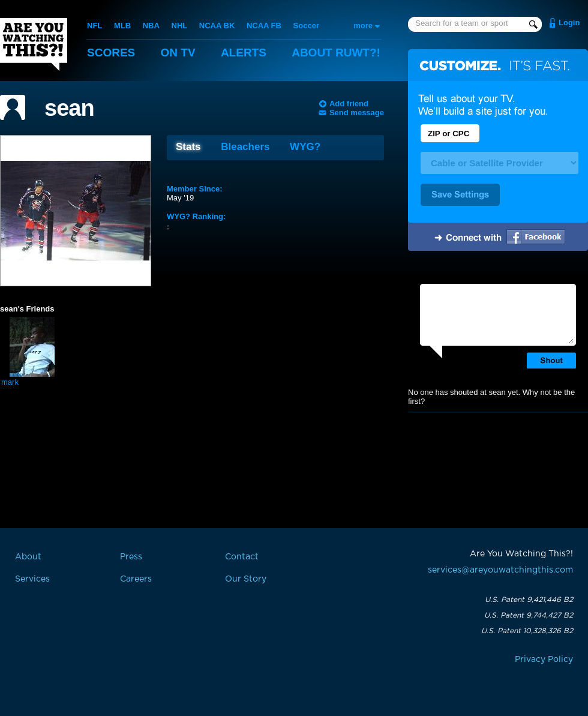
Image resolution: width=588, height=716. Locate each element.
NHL (180, 26)
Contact (242, 557)
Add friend (349, 104)
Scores (111, 53)
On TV (178, 53)
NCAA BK (217, 26)
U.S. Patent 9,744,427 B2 (529, 615)
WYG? (305, 147)
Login (569, 23)
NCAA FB (264, 26)
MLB (122, 26)
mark (10, 382)
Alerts (244, 53)
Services (32, 579)
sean (69, 108)
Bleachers (245, 147)
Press (131, 557)
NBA (151, 26)
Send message (357, 113)
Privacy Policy (544, 660)
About (336, 53)
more (363, 26)
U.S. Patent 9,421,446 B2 (529, 600)
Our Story (246, 579)
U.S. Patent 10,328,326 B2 (527, 631)
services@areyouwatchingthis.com (500, 570)
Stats (188, 147)
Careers (136, 579)
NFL (94, 26)
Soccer (306, 26)
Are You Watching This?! (34, 44)
